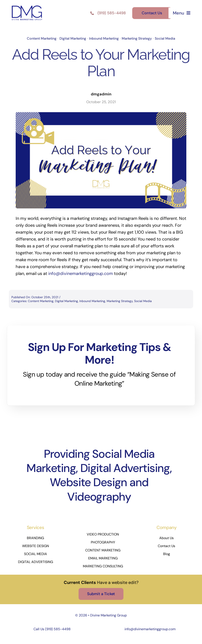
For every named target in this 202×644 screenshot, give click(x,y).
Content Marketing (42, 38)
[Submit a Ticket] (101, 594)
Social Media (165, 38)
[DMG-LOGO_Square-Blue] (27, 5)
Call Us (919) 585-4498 (52, 629)
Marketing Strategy (137, 38)
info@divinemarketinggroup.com (150, 629)
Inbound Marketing (104, 38)
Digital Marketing (73, 38)
